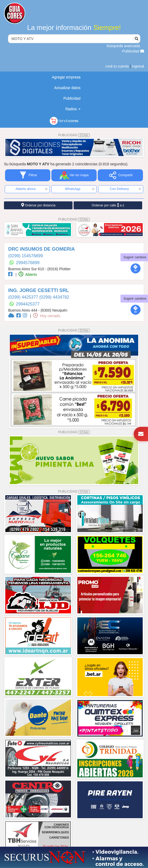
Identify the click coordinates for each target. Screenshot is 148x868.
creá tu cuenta (117, 66)
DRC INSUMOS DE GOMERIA (42, 249)
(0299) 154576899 (26, 256)
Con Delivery (125, 189)
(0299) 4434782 (54, 297)
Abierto (28, 274)
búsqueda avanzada (123, 46)
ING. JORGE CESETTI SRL (39, 290)
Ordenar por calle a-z (108, 205)
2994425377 (28, 304)
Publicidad (133, 51)
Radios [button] (73, 109)
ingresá (138, 66)
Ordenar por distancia (38, 205)
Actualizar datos (67, 88)
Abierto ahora (32, 189)
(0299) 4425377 (24, 297)
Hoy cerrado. (47, 316)
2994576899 (28, 263)
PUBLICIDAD (74, 135)
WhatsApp (80, 189)
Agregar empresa (66, 77)
